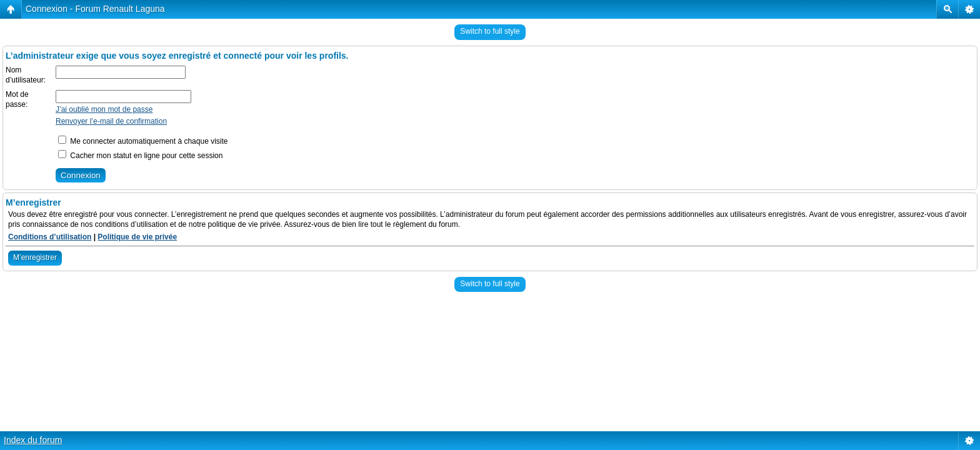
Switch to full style (490, 31)
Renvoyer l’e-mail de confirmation (111, 121)
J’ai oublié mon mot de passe (104, 109)
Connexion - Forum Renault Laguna (95, 9)
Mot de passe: (17, 99)
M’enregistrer (35, 257)
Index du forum (33, 440)
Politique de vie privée (137, 237)
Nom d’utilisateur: (26, 75)
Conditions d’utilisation (50, 237)
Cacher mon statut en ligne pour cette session (140, 156)
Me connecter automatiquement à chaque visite (143, 141)
